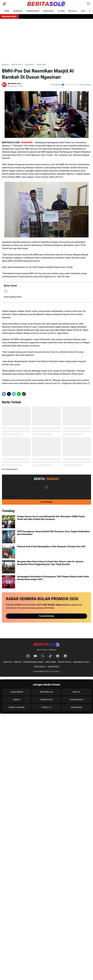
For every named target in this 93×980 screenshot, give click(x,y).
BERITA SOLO (45, 671)
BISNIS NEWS (76, 707)
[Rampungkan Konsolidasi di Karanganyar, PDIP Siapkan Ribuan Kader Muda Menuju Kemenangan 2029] (9, 582)
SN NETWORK (53, 667)
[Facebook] (4, 394)
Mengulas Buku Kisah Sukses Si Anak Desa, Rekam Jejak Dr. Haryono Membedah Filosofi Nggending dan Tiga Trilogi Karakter (50, 563)
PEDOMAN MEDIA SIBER (33, 662)
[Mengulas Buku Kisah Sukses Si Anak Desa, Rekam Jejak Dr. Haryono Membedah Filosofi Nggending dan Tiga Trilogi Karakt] (9, 567)
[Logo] (46, 644)
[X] (9, 394)
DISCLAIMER (51, 662)
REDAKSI (18, 662)
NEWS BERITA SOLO (81, 662)
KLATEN (61, 11)
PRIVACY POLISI (64, 662)
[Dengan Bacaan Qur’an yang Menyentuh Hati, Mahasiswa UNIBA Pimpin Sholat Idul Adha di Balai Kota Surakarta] (9, 522)
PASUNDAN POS (76, 700)
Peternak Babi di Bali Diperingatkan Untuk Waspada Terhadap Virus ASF (51, 547)
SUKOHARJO (49, 11)
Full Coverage (47, 502)
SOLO (83, 11)
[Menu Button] (5, 4)
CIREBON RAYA (46, 700)
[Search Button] (88, 4)
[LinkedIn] (65, 656)
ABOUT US (8, 662)
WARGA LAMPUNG (17, 707)
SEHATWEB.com (47, 692)
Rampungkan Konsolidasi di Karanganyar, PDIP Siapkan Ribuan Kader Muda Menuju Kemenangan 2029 (53, 578)
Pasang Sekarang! (47, 616)
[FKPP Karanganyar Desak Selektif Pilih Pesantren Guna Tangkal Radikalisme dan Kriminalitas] (9, 537)
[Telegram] (14, 394)
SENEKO (17, 700)
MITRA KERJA (40, 667)
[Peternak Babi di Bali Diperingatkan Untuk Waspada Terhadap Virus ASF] (9, 552)
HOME (7, 11)
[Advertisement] (46, 41)
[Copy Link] (24, 394)
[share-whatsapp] (29, 394)
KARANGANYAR (33, 11)
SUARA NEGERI (17, 692)
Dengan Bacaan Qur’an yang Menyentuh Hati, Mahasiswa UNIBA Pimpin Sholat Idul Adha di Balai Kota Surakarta (51, 518)
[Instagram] (28, 656)
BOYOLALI (73, 11)
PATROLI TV (46, 707)
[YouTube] (35, 656)
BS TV (58, 671)
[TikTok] (50, 656)
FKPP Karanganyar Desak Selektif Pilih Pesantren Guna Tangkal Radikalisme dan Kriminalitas (53, 533)
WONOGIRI (18, 11)
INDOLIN (76, 692)
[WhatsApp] (19, 394)
